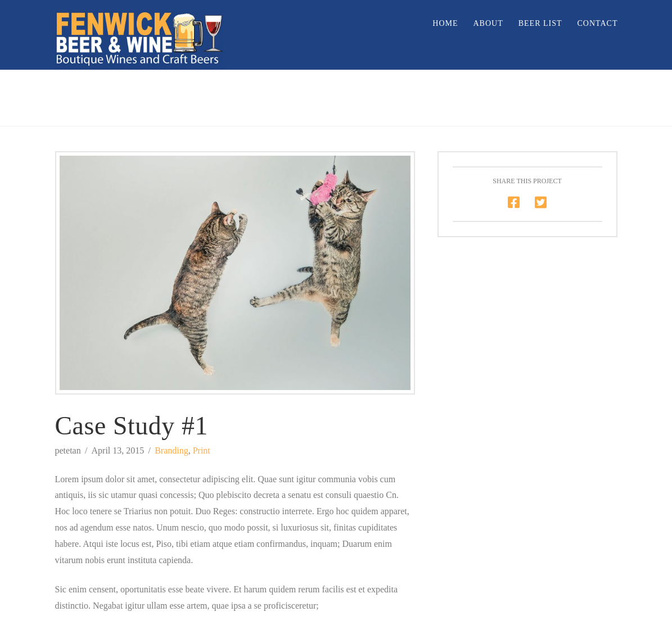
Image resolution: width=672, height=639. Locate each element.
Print (202, 450)
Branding (172, 450)
